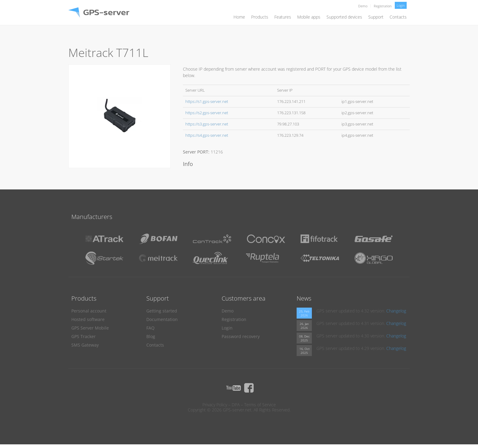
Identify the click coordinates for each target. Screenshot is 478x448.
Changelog (396, 311)
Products (260, 17)
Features (283, 17)
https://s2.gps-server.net (207, 113)
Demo (363, 6)
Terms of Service (260, 405)
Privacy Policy (215, 405)
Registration (383, 6)
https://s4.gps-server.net (207, 135)
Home (239, 17)
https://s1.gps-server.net (207, 102)
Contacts (398, 17)
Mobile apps (309, 17)
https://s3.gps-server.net (207, 124)
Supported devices (344, 17)
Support (376, 17)
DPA (236, 405)
